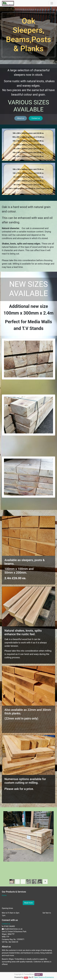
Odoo (26, 977)
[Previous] (7, 849)
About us (21, 118)
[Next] (50, 849)
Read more (28, 903)
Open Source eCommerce (44, 977)
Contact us (36, 118)
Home (4, 895)
